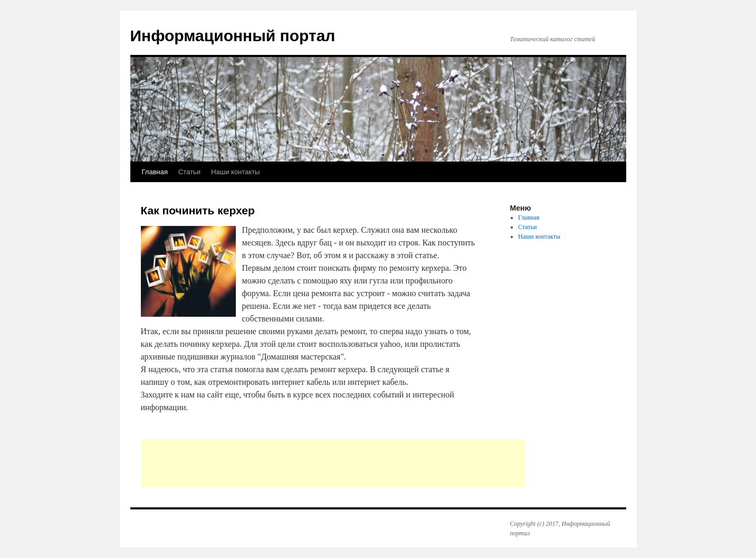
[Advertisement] (333, 463)
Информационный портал (233, 36)
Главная (155, 172)
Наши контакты (235, 172)
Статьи (189, 172)
